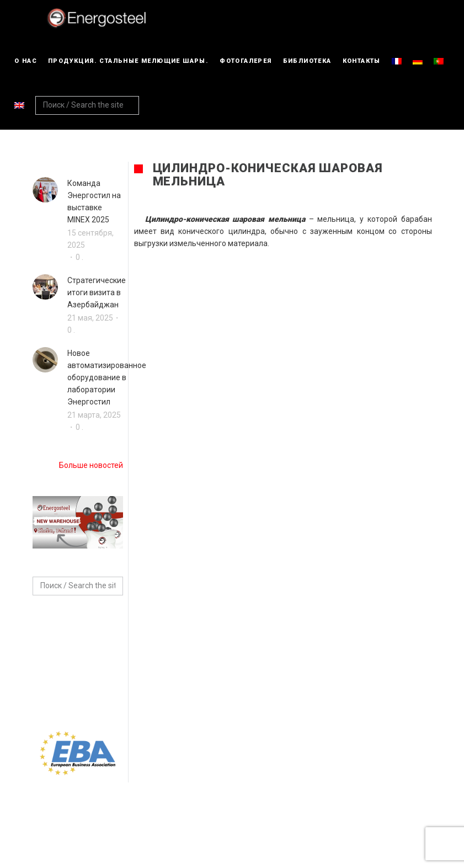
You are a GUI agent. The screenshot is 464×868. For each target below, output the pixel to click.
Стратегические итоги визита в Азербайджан (97, 292)
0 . (79, 257)
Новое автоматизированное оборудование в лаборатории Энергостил (107, 377)
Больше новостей (91, 465)
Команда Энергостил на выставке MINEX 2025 (94, 201)
